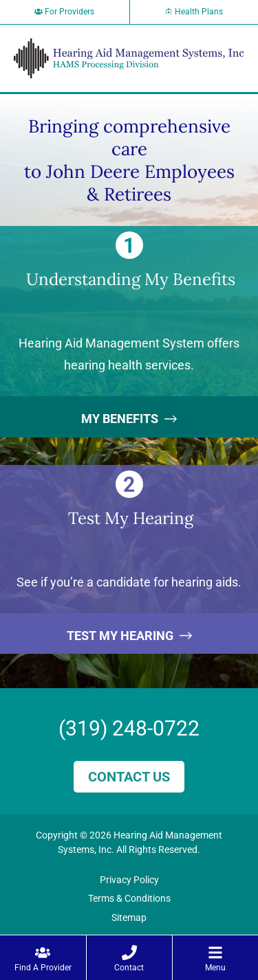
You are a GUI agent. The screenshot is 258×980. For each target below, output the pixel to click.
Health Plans (194, 12)
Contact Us (129, 777)
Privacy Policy (129, 880)
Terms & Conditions (129, 898)
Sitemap (129, 918)
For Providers (64, 12)
